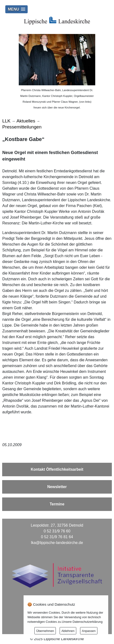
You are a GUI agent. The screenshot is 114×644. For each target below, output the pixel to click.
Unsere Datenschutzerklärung (82, 622)
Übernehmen (45, 631)
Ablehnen (68, 631)
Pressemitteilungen (22, 127)
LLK (6, 121)
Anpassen (89, 631)
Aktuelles (26, 121)
